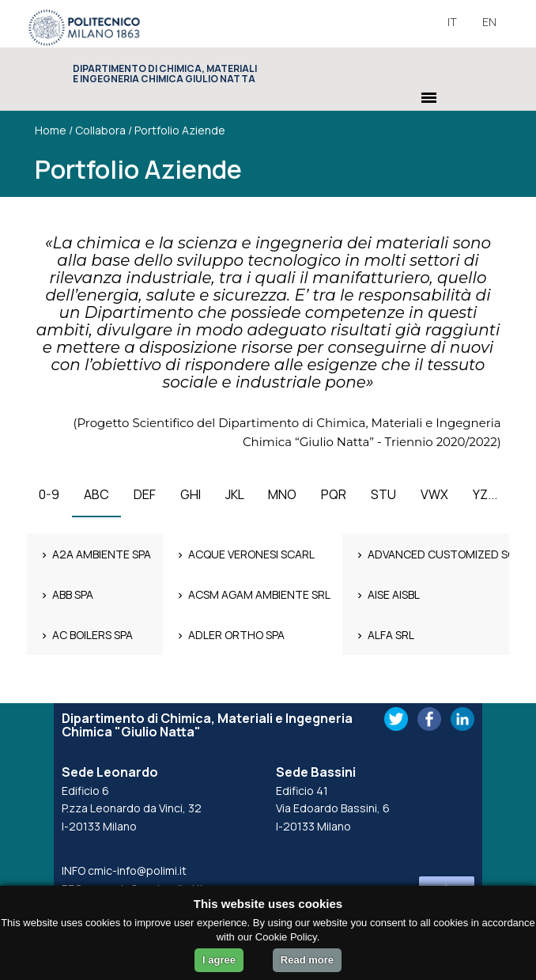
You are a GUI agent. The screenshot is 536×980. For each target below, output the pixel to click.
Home (51, 130)
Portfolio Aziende (180, 130)
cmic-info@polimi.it (137, 870)
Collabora (100, 130)
